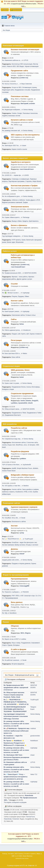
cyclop (22, 533)
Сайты (14, 319)
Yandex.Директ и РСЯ (33, 200)
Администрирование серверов (24, 507)
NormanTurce (31, 817)
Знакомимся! (36, 643)
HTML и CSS (28, 492)
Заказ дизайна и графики (30, 489)
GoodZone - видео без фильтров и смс (24, 542)
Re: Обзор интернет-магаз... (11, 409)
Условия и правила (30, 854)
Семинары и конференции (21, 179)
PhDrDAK (26, 592)
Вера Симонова (27, 84)
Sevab (23, 518)
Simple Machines (28, 856)
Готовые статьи (30, 315)
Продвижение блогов (19, 387)
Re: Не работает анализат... (11, 660)
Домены (14, 549)
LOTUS (26, 60)
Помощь (5, 854)
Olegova (28, 633)
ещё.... (24, 6)
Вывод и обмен (17, 221)
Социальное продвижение (22, 393)
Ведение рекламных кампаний (12, 202)
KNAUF (22, 554)
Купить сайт (25, 334)
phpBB (14, 468)
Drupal (9, 445)
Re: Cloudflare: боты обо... (11, 518)
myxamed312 (23, 403)
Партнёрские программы (17, 181)
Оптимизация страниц (30, 87)
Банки (24, 240)
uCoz (25, 445)
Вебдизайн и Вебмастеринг (23, 475)
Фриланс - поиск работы (20, 277)
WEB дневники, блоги (20, 370)
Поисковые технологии (30, 113)
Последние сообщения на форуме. (15, 802)
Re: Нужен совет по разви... (11, 383)
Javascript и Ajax (30, 596)
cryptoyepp (26, 293)
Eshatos (28, 401)
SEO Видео (20, 66)
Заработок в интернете (21, 162)
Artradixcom (27, 330)
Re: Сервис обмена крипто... (11, 217)
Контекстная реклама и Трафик (24, 186)
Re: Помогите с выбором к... (11, 592)
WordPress (19, 445)
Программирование (19, 579)
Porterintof (16, 819)
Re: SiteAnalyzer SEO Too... (11, 146)
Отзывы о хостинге (32, 545)
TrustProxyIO (29, 539)
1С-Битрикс (31, 445)
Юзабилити (19, 492)
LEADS (26, 175)
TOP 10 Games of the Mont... (11, 465)
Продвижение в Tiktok (19, 413)
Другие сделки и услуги (24, 279)
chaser (24, 146)
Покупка (14, 296)
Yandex (14, 113)
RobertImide (29, 796)
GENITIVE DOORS (30, 273)
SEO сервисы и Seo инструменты (25, 135)
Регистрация (16, 340)
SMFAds (18, 858)
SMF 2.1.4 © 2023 (17, 856)
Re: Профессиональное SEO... (12, 273)
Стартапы (29, 181)
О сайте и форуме (19, 649)
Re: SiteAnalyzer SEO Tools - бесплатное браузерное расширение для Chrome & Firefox (16, 757)
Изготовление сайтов (19, 443)
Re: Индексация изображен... (12, 110)
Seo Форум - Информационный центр (20, 675)
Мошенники (20, 242)
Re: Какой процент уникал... (11, 311)
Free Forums (25, 858)
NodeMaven (34, 741)
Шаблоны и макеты (8, 492)
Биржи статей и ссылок (19, 149)
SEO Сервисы (19, 854)
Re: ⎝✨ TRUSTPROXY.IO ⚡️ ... (12, 539)
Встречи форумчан (18, 664)
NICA (22, 633)
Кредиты (25, 221)
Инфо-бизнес (37, 181)
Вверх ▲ (39, 854)
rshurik (30, 403)
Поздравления (26, 643)
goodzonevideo (35, 736)
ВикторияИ (24, 104)
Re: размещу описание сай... (11, 131)
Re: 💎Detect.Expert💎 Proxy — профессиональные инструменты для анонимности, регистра (16, 777)
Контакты (11, 854)
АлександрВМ (24, 586)
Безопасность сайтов (19, 522)
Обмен (27, 296)
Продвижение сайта (19, 71)
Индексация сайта (8, 90)
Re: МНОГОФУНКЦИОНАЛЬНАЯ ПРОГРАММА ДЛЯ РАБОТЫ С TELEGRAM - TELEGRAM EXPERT (15, 709)
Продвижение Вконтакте (13, 415)
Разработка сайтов (19, 428)
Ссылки (14, 284)
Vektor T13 (34, 774)
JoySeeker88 (27, 465)
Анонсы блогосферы (33, 387)
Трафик (25, 202)
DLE (14, 445)
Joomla (4, 445)
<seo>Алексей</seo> (27, 169)
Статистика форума (14, 790)
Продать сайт (16, 334)
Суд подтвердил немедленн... (12, 236)
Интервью (16, 645)
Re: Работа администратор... (11, 330)
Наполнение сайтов (18, 315)
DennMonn (13, 613)
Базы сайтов (16, 357)
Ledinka (23, 639)
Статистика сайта (32, 443)
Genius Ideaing (28, 110)
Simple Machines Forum (24, 468)
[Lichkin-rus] (24, 78)
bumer (22, 377)
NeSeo (22, 324)
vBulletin (35, 468)
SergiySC (35, 401)
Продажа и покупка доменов (21, 564)
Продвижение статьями (22, 90)
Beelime (26, 486)
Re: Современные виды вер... (12, 439)
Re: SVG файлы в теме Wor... (12, 486)
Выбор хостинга (20, 545)
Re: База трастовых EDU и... (11, 353)
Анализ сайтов (17, 489)
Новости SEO (11, 66)
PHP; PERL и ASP (18, 596)
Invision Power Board (9, 471)
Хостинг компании (8, 545)
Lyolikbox (14, 403)
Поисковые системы (20, 96)
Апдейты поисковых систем (11, 116)
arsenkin (32, 104)
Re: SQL (5, 613)
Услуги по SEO (17, 87)
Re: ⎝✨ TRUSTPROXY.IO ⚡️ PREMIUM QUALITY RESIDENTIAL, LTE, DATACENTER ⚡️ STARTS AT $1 (16, 702)
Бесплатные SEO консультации (22, 64)
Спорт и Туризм (7, 645)
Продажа (21, 296)
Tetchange (26, 217)
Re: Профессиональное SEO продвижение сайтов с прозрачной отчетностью (16, 688)
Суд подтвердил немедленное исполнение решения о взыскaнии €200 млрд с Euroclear (16, 716)
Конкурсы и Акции (8, 389)
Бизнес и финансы (19, 225)
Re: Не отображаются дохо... (11, 196)
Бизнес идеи (11, 242)
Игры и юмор (16, 643)
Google (20, 113)
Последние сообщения (15, 679)
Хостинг (14, 526)
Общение (15, 626)
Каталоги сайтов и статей (22, 120)
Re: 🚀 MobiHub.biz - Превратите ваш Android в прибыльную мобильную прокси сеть (17, 731)
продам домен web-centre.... (11, 560)
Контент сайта (17, 301)
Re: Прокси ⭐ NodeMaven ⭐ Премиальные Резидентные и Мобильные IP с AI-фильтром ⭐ (15, 743)
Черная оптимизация (32, 66)
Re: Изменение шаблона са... (12, 60)
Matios (25, 353)
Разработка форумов (20, 451)
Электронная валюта (20, 207)
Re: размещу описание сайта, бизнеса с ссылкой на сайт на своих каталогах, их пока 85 (16, 724)
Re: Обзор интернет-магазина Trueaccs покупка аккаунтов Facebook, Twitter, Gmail (14, 695)
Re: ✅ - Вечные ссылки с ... (11, 293)
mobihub (33, 729)
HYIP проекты (16, 240)
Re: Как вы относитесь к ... (11, 84)
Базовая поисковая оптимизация (25, 50)
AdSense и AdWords (18, 200)
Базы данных (17, 602)
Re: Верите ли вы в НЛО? (11, 639)
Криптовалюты (34, 221)
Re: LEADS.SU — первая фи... (12, 175)
